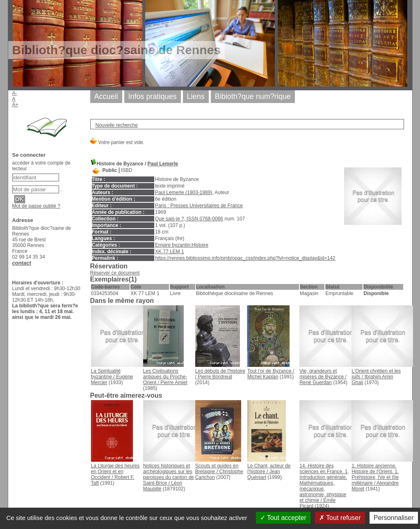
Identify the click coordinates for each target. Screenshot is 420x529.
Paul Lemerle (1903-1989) (184, 192)
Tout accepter (283, 518)
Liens (196, 96)
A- (15, 93)
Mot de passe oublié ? (36, 206)
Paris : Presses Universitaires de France (199, 206)
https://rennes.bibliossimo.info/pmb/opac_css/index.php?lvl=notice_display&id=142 (245, 258)
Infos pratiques (153, 96)
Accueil (106, 96)
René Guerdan (316, 382)
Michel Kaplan (263, 377)
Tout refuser (340, 518)
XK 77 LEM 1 (170, 252)
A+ (15, 105)
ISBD (127, 170)
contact (22, 263)
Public (110, 170)
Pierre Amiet (174, 382)
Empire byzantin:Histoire (182, 245)
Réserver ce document (115, 273)
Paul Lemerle (163, 164)
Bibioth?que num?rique (253, 96)
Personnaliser (394, 518)
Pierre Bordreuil (215, 377)
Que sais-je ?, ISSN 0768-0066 (189, 219)
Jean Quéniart (264, 474)
